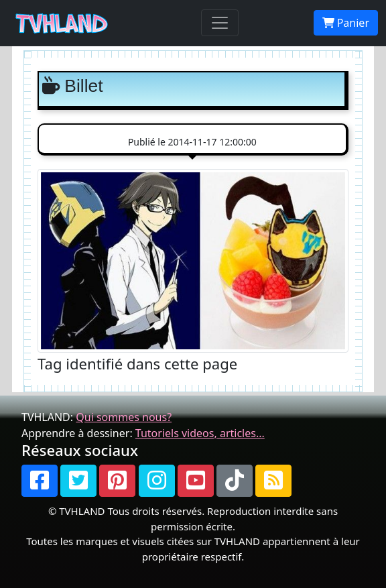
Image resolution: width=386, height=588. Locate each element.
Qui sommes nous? (124, 417)
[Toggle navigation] (220, 23)
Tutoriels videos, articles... (200, 433)
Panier (346, 23)
